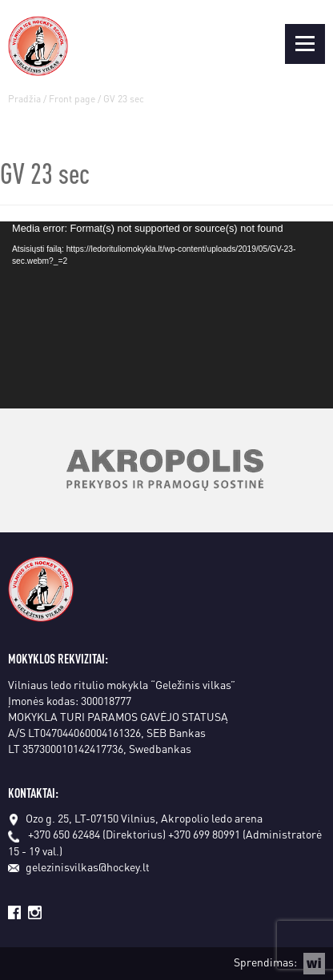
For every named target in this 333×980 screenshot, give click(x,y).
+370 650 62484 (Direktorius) (97, 834)
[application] (166, 315)
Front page (72, 99)
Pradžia (24, 99)
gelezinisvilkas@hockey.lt (79, 866)
